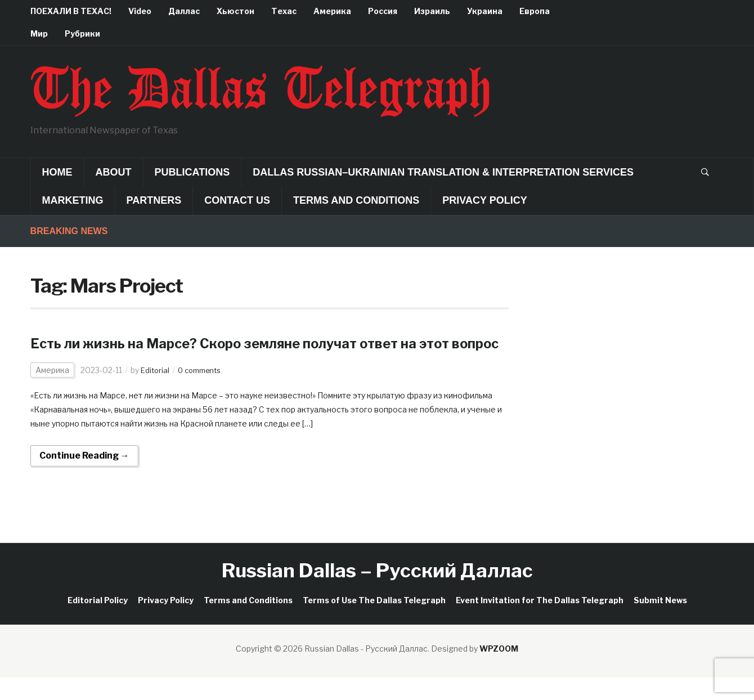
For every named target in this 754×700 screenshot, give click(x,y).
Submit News (660, 622)
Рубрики (82, 33)
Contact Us (237, 200)
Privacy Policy (484, 200)
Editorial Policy (98, 622)
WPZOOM (499, 670)
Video (140, 11)
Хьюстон (235, 11)
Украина (485, 11)
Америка (332, 11)
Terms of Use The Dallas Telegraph (374, 622)
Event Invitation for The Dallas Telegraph (540, 622)
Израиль (432, 11)
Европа (535, 11)
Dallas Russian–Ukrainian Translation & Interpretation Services (443, 172)
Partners (154, 200)
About (114, 172)
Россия (383, 11)
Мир (39, 33)
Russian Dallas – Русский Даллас (377, 592)
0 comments (204, 392)
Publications (192, 172)
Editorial (156, 392)
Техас (284, 11)
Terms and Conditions (356, 200)
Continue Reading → (84, 477)
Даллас (184, 11)
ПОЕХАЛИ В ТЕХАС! (71, 11)
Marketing (73, 200)
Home (57, 172)
